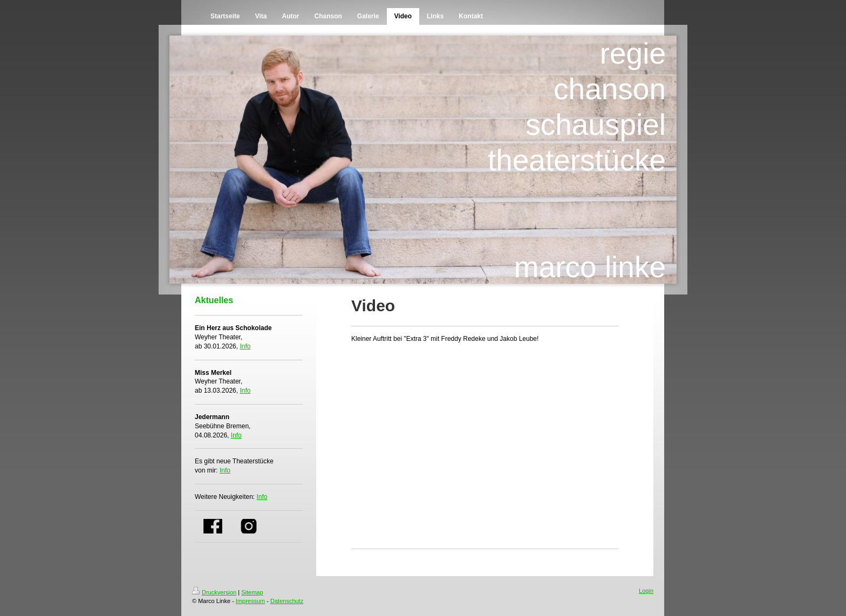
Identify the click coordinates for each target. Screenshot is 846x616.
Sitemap (252, 592)
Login (646, 591)
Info (245, 346)
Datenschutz (287, 601)
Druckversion (214, 592)
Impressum (250, 601)
